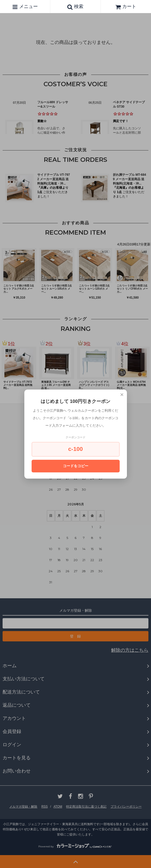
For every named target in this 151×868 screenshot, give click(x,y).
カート (126, 6)
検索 (75, 7)
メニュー (25, 7)
